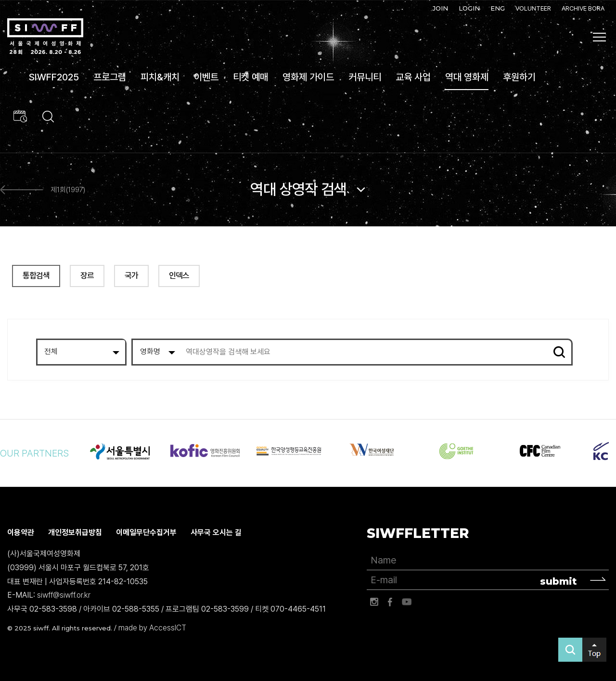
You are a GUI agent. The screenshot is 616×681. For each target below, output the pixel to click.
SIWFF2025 (54, 77)
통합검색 (36, 275)
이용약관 (21, 532)
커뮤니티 (365, 77)
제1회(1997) (68, 190)
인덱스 (179, 275)
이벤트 (206, 77)
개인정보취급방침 (75, 532)
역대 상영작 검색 (298, 189)
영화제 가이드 (308, 77)
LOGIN (469, 8)
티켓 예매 (250, 77)
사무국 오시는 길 (216, 532)
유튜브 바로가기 (407, 602)
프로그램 (110, 77)
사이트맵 (600, 37)
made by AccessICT (152, 628)
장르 (87, 275)
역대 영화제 (467, 77)
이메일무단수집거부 (146, 532)
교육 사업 (413, 77)
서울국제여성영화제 (45, 37)
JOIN (440, 8)
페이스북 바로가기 (390, 602)
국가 (131, 275)
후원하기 (519, 77)
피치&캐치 (160, 77)
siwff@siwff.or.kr (64, 595)
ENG (498, 8)
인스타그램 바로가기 (374, 602)
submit (558, 581)
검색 (559, 352)
